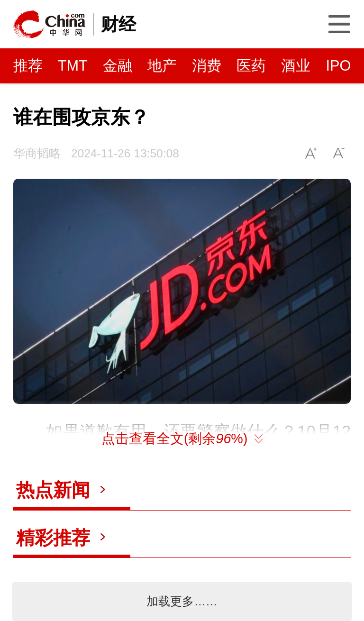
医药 (251, 66)
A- (339, 153)
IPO (338, 66)
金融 (118, 66)
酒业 (296, 66)
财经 (118, 24)
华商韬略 (37, 153)
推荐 (28, 66)
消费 (207, 66)
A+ (311, 153)
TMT (73, 66)
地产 (162, 66)
